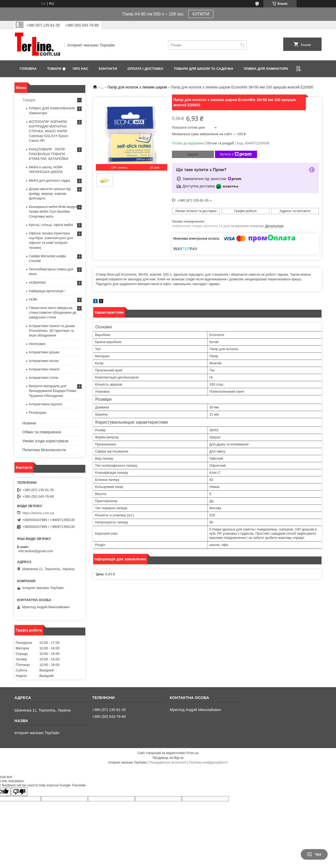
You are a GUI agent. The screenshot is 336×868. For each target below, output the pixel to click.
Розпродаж (38, 412)
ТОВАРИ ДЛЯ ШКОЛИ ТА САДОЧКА (204, 69)
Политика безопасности (44, 450)
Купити (193, 154)
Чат (314, 854)
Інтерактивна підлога (45, 404)
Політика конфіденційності (208, 762)
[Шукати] (242, 45)
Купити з (236, 154)
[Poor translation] (19, 792)
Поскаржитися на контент (168, 762)
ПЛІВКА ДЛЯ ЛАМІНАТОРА (266, 69)
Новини (29, 423)
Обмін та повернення (42, 432)
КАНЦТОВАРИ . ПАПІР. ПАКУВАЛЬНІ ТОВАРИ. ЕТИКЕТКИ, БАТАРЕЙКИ (49, 154)
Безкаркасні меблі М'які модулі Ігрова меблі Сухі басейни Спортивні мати (53, 211)
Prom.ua (193, 753)
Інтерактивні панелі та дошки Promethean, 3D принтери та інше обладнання (52, 331)
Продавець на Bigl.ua (168, 758)
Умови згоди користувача (45, 441)
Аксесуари (37, 344)
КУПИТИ (201, 14)
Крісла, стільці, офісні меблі (51, 225)
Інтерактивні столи (44, 378)
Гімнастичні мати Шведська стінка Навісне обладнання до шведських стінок (53, 312)
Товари (54, 69)
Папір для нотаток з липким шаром (137, 87)
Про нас (80, 69)
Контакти (108, 69)
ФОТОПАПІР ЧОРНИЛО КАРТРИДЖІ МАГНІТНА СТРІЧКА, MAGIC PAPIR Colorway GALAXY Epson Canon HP (49, 131)
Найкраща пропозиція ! (47, 291)
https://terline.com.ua (38, 513)
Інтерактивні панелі (44, 369)
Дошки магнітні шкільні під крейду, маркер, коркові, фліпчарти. (50, 194)
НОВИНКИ (37, 283)
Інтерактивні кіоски (44, 361)
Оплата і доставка (145, 69)
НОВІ (33, 299)
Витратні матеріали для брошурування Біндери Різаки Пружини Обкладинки (53, 391)
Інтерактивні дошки (44, 352)
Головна (28, 69)
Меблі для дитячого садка (49, 180)
